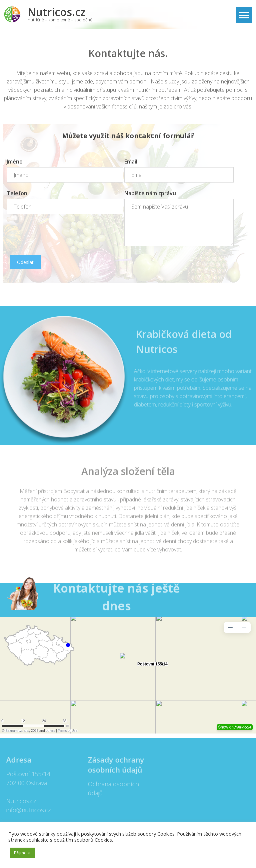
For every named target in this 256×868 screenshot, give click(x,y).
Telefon (17, 193)
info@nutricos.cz (26, 810)
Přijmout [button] (22, 853)
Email (131, 162)
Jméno (15, 162)
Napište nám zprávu (150, 193)
